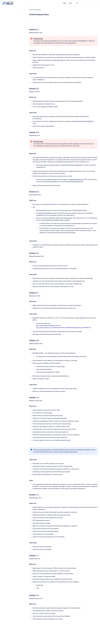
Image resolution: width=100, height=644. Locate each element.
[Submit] (77, 3)
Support (65, 3)
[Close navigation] (24, 10)
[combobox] (87, 3)
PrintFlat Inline (52, 204)
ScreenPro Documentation (35, 10)
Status (70, 3)
